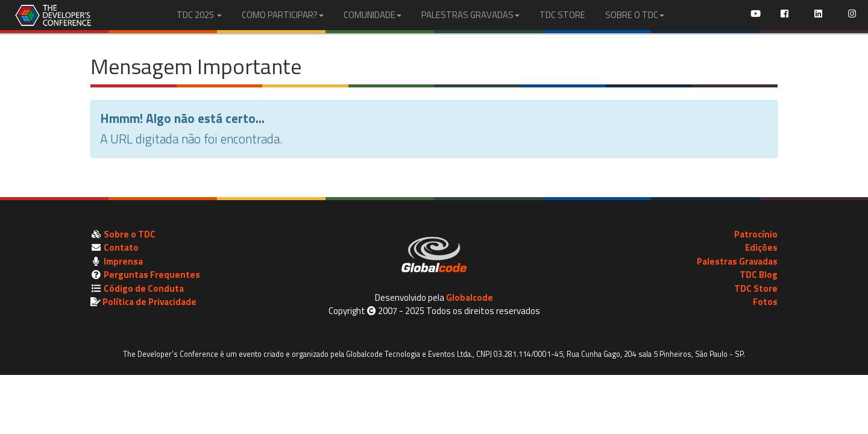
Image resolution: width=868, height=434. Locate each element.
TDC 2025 (199, 15)
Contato (121, 247)
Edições (761, 247)
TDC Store (756, 288)
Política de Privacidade (149, 302)
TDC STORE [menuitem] (562, 15)
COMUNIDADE (373, 15)
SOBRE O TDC (635, 15)
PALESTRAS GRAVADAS (470, 15)
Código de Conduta (144, 288)
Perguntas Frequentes (152, 275)
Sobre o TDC (130, 234)
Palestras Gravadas (737, 261)
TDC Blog (759, 275)
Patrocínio (756, 234)
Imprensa (123, 261)
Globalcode (470, 297)
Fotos (765, 302)
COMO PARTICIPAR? (283, 15)
